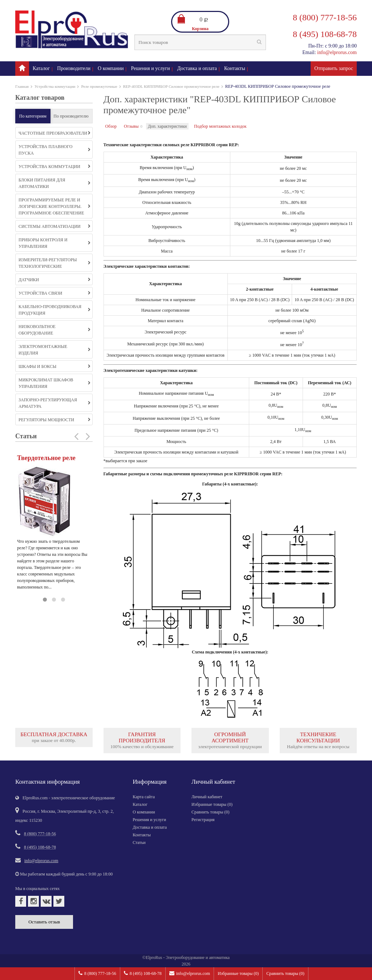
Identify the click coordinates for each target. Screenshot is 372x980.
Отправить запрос (334, 68)
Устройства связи (54, 293)
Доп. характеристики (167, 126)
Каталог (41, 68)
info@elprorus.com (190, 973)
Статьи (139, 842)
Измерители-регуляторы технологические (54, 263)
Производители (74, 68)
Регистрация (203, 820)
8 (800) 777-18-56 (97, 973)
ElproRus (154, 958)
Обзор (111, 126)
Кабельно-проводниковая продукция (54, 310)
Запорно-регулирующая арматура (54, 403)
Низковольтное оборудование (54, 330)
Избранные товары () (238, 973)
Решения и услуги (151, 68)
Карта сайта (144, 797)
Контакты (235, 68)
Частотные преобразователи (54, 133)
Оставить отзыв (44, 922)
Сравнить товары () (285, 973)
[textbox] (200, 42)
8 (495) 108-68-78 (143, 973)
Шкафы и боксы (54, 366)
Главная (22, 86)
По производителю (71, 116)
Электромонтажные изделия (54, 350)
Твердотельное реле (46, 458)
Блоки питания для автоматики (54, 183)
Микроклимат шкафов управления (54, 383)
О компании (111, 68)
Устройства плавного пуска (54, 150)
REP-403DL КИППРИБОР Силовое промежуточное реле (171, 86)
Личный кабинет (207, 797)
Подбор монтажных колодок (220, 126)
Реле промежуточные (99, 86)
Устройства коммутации (55, 86)
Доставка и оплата (197, 68)
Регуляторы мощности (54, 420)
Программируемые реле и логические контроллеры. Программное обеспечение (54, 206)
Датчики (54, 280)
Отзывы (131, 126)
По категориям (33, 116)
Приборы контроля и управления (54, 243)
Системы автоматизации (54, 226)
